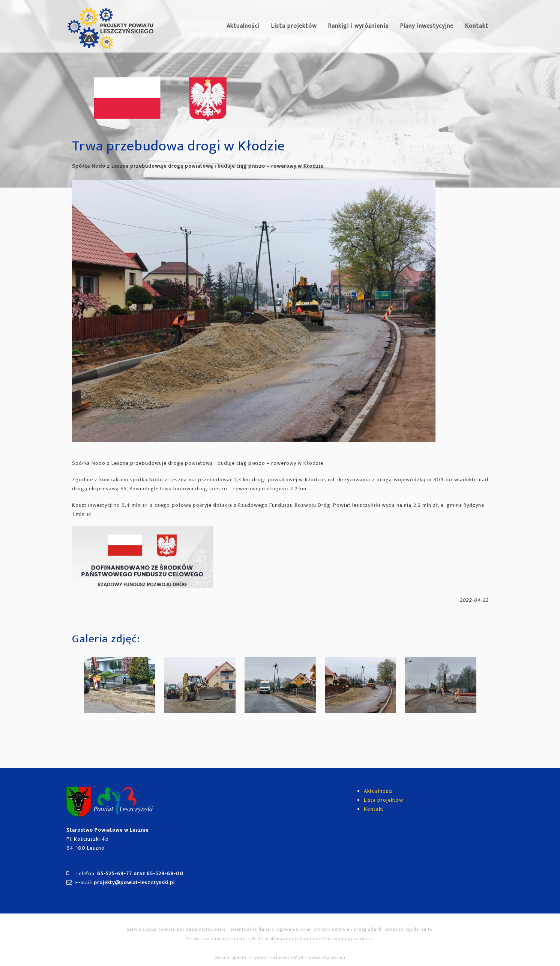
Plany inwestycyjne (427, 26)
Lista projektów (294, 26)
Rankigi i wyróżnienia (358, 26)
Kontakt (477, 26)
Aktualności (243, 26)
